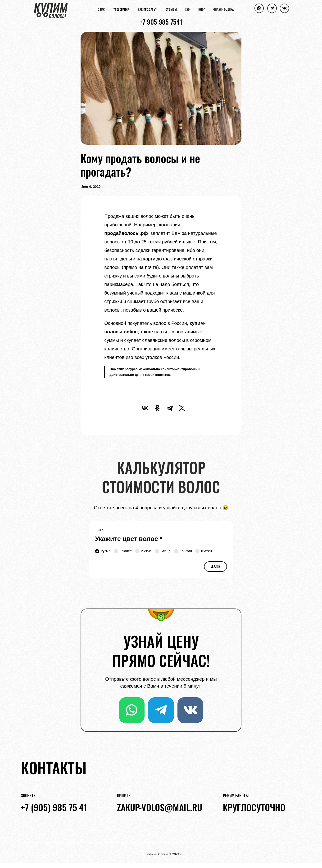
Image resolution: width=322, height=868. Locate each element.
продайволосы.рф (126, 233)
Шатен (204, 551)
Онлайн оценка (223, 10)
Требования (121, 10)
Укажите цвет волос (129, 539)
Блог (202, 10)
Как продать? (147, 10)
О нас (101, 10)
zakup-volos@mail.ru (160, 807)
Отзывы (171, 10)
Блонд (163, 551)
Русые (103, 551)
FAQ (187, 10)
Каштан (183, 551)
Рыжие (143, 551)
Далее (215, 566)
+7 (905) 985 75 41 (54, 807)
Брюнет (123, 551)
